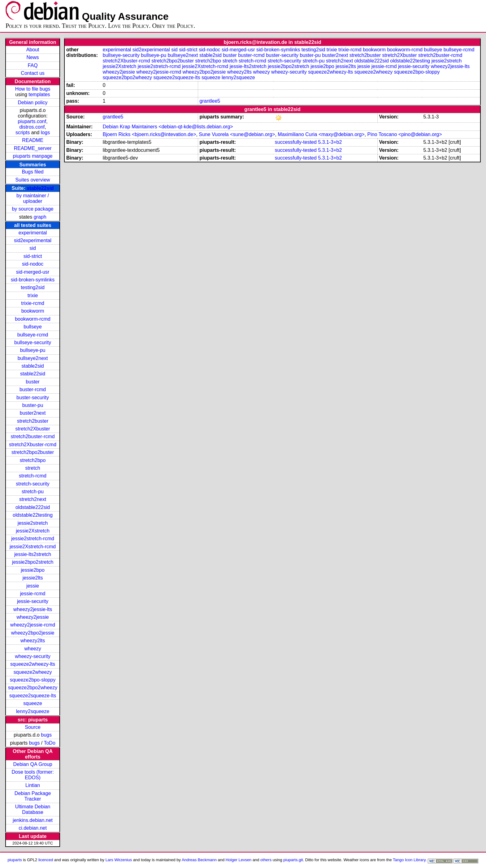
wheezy (33, 649)
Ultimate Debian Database (33, 809)
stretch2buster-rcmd (33, 436)
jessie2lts (33, 578)
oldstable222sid (33, 507)
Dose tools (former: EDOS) (33, 775)
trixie (33, 295)
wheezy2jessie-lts (33, 609)
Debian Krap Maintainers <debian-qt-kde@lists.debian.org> (168, 127)
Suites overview (33, 180)
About (33, 50)
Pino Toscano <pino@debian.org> (405, 134)
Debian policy (33, 103)
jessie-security (33, 601)
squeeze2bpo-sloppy (33, 680)
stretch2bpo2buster (33, 452)
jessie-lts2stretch (33, 554)
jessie (33, 586)
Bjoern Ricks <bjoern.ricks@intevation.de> (150, 134)
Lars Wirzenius (119, 860)
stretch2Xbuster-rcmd (33, 445)
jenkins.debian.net (33, 820)
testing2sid (33, 287)
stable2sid (33, 366)
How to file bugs (33, 89)
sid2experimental (33, 240)
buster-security (33, 398)
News (33, 57)
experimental (33, 233)
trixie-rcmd (33, 303)
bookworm (33, 311)
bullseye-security (33, 342)
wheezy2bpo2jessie (33, 633)
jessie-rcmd (33, 594)
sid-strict (33, 256)
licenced (46, 860)
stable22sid (40, 188)
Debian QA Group (33, 764)
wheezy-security (33, 656)
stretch (33, 468)
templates (39, 94)
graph (40, 217)
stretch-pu (33, 492)
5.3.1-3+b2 (330, 142)
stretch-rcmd (33, 476)
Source (33, 727)
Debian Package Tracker (33, 796)
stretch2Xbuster (33, 429)
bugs (46, 735)
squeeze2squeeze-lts (33, 696)
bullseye (33, 327)
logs (45, 133)
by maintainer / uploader (33, 198)
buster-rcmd (33, 389)
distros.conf (32, 127)
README (33, 140)
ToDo (49, 743)
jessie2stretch (33, 523)
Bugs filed (33, 172)
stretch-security (33, 484)
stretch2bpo (33, 460)
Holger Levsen (239, 860)
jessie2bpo (33, 570)
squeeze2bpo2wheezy (33, 688)
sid (33, 248)
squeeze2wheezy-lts (33, 664)
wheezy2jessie (33, 617)
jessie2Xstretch (33, 531)
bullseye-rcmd (33, 335)
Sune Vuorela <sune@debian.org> (237, 134)
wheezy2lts (33, 641)
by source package (33, 209)
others (266, 860)
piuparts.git (293, 860)
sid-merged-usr (33, 272)
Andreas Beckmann (199, 860)
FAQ (33, 65)
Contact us (33, 73)
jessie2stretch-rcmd (33, 539)
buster (33, 382)
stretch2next (33, 499)
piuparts (15, 860)
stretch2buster (33, 421)
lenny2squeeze (33, 711)
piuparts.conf (32, 121)
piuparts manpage (33, 156)
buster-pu (33, 405)
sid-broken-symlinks (33, 280)
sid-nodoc (33, 264)
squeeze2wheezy (33, 672)
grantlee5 (210, 101)
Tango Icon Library (409, 860)
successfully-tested (296, 142)
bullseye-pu (33, 350)
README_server (33, 148)
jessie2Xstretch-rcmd (33, 547)
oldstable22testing (33, 515)
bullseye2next (33, 358)
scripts (23, 133)
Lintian (33, 785)
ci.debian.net (33, 828)
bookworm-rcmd (33, 319)
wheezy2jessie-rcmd (33, 625)
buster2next (33, 413)
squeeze (33, 703)
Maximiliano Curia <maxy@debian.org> (321, 134)
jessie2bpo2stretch (33, 562)
